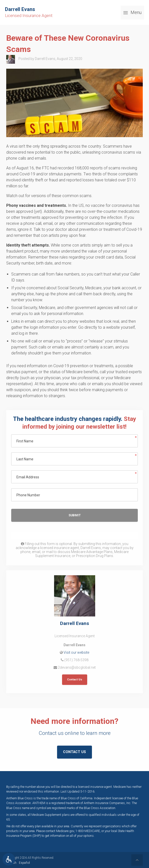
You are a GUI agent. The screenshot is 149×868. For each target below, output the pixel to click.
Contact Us (75, 680)
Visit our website (76, 652)
